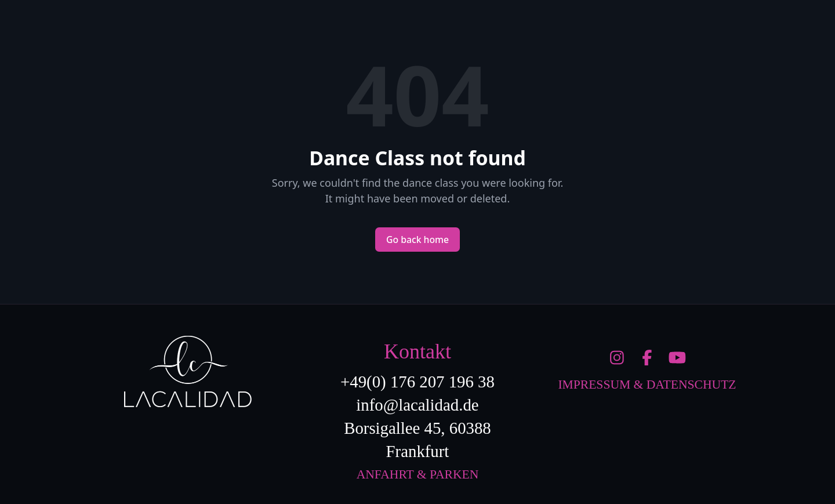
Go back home (418, 240)
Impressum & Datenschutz (647, 385)
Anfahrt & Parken (418, 474)
